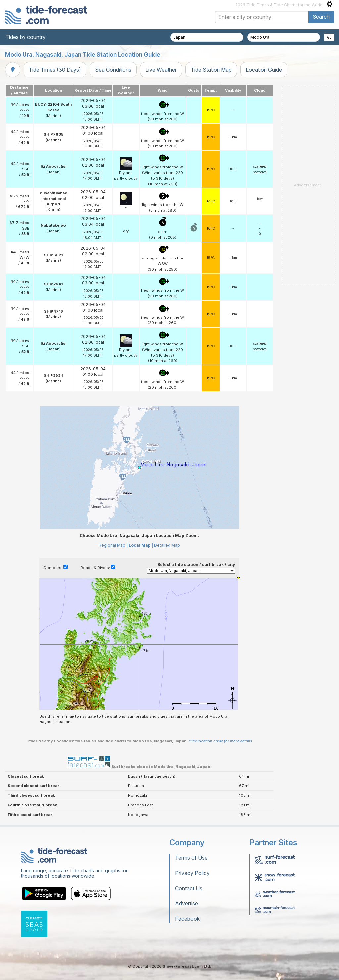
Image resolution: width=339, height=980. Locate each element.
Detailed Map (167, 545)
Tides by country (25, 37)
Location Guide (264, 70)
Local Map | (141, 545)
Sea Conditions (113, 70)
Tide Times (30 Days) (55, 70)
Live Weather (161, 70)
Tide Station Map (211, 70)
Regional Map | (113, 545)
